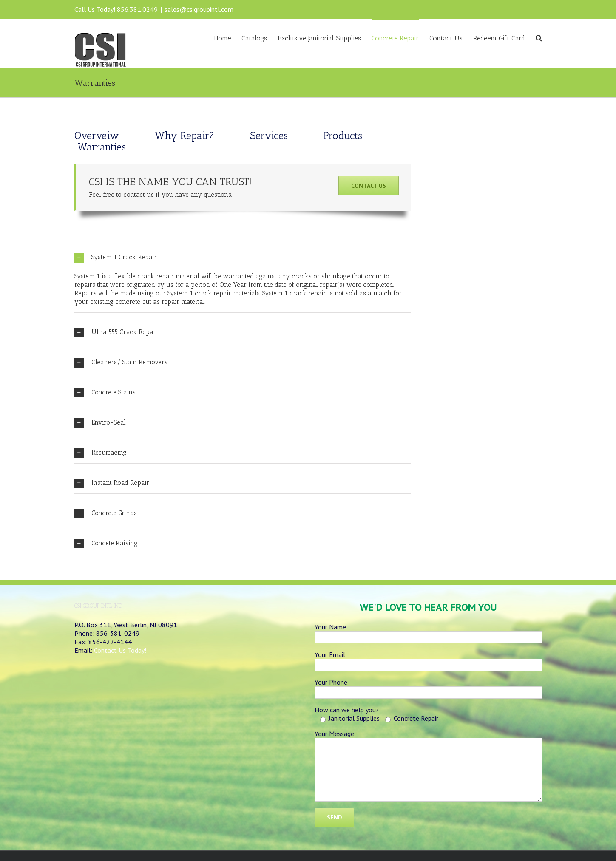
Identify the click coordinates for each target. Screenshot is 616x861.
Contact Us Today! (120, 650)
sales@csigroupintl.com (199, 9)
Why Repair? (185, 135)
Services (269, 135)
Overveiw (98, 135)
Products (343, 135)
